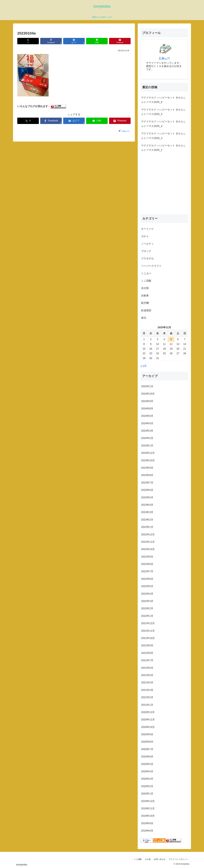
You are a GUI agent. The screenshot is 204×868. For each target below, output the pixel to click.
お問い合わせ (160, 859)
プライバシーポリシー (178, 859)
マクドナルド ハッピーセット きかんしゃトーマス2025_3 (163, 136)
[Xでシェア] (28, 41)
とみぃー (164, 58)
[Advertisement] (164, 186)
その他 (148, 859)
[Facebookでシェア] (51, 41)
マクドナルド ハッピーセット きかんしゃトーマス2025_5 (163, 112)
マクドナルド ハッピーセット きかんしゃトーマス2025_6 (163, 100)
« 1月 (144, 366)
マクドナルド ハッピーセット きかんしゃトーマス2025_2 (163, 148)
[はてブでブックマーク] (74, 41)
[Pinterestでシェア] (120, 41)
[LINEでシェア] (97, 41)
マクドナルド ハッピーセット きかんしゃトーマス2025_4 (163, 124)
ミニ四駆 (138, 859)
